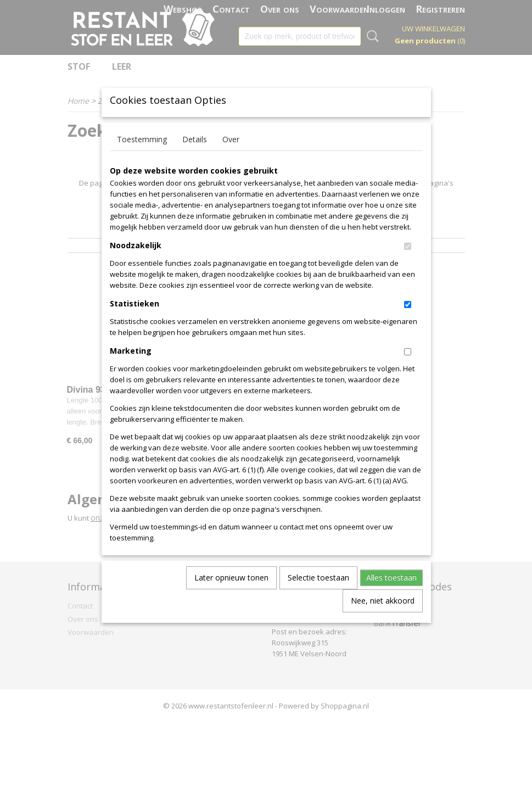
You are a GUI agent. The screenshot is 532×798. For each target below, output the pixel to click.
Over (231, 157)
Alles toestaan (391, 595)
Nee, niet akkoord (383, 618)
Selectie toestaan (318, 595)
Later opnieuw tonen (231, 595)
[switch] (408, 264)
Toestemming (142, 157)
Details (195, 157)
